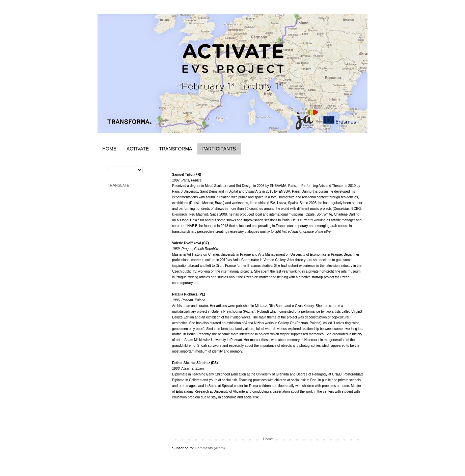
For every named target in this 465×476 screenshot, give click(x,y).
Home (268, 439)
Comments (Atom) (210, 448)
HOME (109, 149)
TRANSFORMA (175, 149)
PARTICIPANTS (219, 149)
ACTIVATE (138, 149)
